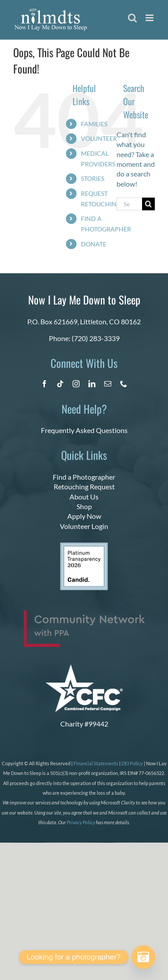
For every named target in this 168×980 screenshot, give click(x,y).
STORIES (93, 178)
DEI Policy (132, 763)
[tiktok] (60, 384)
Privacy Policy (81, 822)
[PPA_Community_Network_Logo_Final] (84, 614)
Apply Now (84, 516)
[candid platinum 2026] (84, 546)
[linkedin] (92, 384)
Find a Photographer (84, 477)
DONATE (94, 244)
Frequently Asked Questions (84, 430)
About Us (84, 497)
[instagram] (76, 384)
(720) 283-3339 (96, 338)
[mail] (108, 384)
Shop (84, 506)
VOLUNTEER (99, 138)
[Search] (148, 204)
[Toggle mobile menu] (150, 18)
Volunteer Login (84, 526)
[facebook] (44, 384)
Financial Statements (96, 763)
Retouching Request (84, 486)
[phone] (124, 384)
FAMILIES (94, 124)
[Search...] (129, 204)
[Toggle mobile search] (132, 18)
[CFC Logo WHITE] (84, 668)
